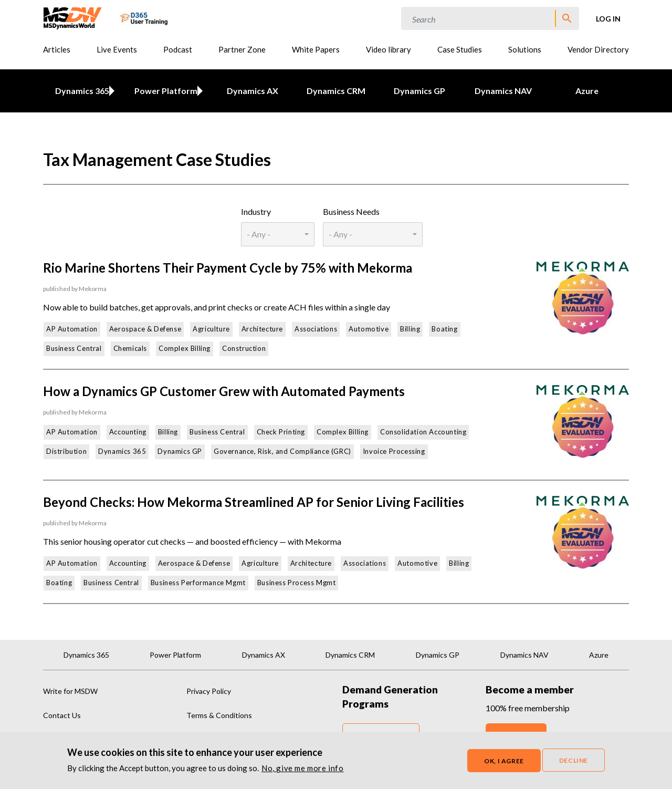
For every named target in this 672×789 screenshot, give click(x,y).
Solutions (525, 49)
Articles (57, 49)
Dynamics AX (253, 91)
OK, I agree (504, 761)
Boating (444, 329)
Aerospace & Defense (145, 329)
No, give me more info (303, 769)
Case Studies (460, 49)
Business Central (74, 348)
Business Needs (351, 211)
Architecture (262, 329)
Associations (316, 329)
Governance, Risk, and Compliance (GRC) (282, 451)
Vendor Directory (598, 49)
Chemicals (130, 348)
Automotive (369, 329)
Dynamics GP (419, 91)
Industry (256, 211)
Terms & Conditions (219, 715)
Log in (608, 19)
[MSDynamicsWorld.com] (73, 17)
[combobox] (277, 234)
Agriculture (211, 329)
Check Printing (281, 432)
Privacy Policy (209, 691)
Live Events (117, 49)
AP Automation (72, 329)
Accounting (128, 432)
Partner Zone (242, 49)
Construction (244, 348)
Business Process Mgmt (297, 583)
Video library (388, 49)
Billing (410, 329)
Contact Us (62, 715)
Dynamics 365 (80, 91)
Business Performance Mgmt (198, 583)
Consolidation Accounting (423, 432)
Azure (587, 91)
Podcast (178, 49)
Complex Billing (185, 348)
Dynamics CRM (336, 91)
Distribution (66, 451)
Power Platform (164, 91)
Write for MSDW (70, 691)
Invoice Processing (394, 451)
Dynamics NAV (503, 91)
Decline (574, 760)
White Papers (316, 49)
